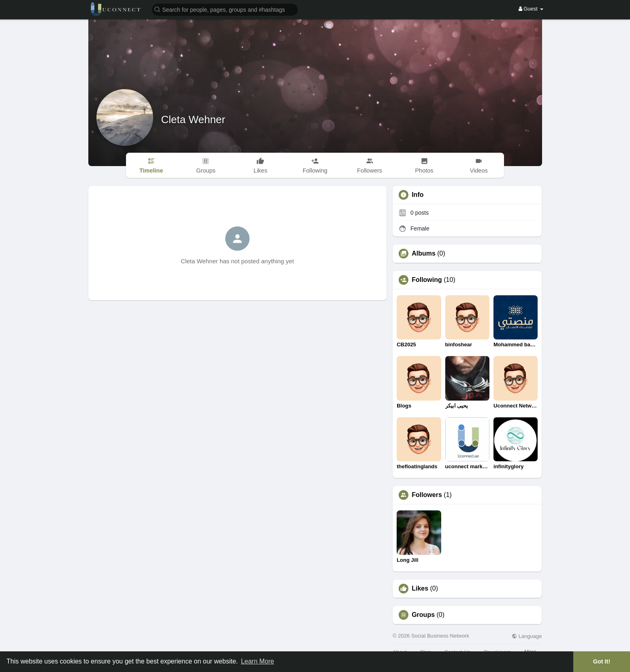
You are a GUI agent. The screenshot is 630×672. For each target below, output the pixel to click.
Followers (427, 495)
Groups (423, 615)
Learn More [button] (258, 661)
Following (427, 280)
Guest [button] (531, 9)
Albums (424, 254)
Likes (420, 589)
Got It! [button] (602, 661)
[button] (225, 9)
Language (527, 636)
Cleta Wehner (193, 119)
